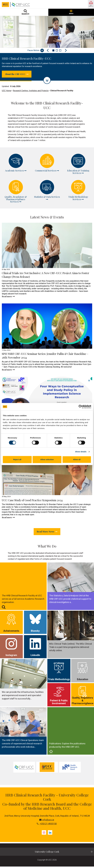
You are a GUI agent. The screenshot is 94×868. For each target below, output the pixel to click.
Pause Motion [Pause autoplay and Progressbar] (36, 50)
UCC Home (6, 91)
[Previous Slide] (48, 50)
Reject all (17, 459)
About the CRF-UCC (19, 74)
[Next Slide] (66, 50)
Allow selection (47, 459)
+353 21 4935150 (47, 825)
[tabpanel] (24, 769)
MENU (71, 12)
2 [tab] (57, 50)
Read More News (47, 533)
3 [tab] (60, 50)
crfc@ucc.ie (47, 821)
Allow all (77, 459)
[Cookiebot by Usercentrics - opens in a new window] (80, 407)
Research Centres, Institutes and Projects (31, 91)
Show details (81, 452)
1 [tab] (53, 50)
